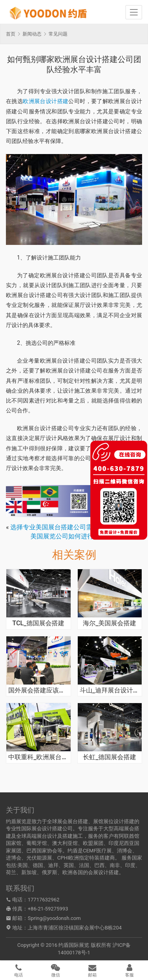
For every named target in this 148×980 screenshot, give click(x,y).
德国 (38, 865)
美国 (22, 865)
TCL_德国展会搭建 (38, 623)
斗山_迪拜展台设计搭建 (110, 690)
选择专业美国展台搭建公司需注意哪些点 (67, 527)
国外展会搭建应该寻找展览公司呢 (38, 690)
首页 (11, 34)
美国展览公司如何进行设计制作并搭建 (84, 536)
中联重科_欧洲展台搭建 (38, 757)
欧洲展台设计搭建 (46, 101)
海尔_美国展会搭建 (110, 623)
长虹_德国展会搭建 (110, 757)
